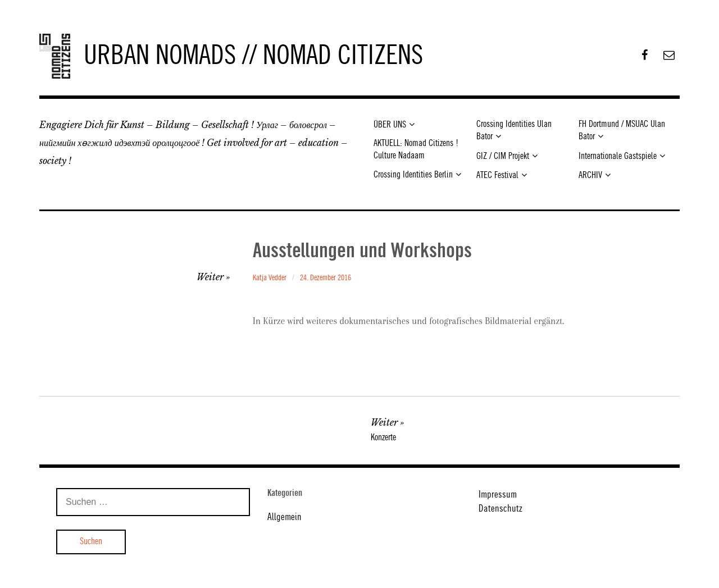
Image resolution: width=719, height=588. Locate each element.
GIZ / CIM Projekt (503, 156)
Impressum (498, 495)
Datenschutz (500, 509)
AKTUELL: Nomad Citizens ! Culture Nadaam (416, 149)
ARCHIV (590, 176)
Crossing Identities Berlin (413, 175)
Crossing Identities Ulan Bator (514, 131)
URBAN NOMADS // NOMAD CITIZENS (253, 56)
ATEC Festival (497, 176)
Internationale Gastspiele (618, 156)
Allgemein (285, 517)
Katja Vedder (270, 278)
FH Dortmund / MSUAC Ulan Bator (622, 131)
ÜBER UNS (390, 125)
